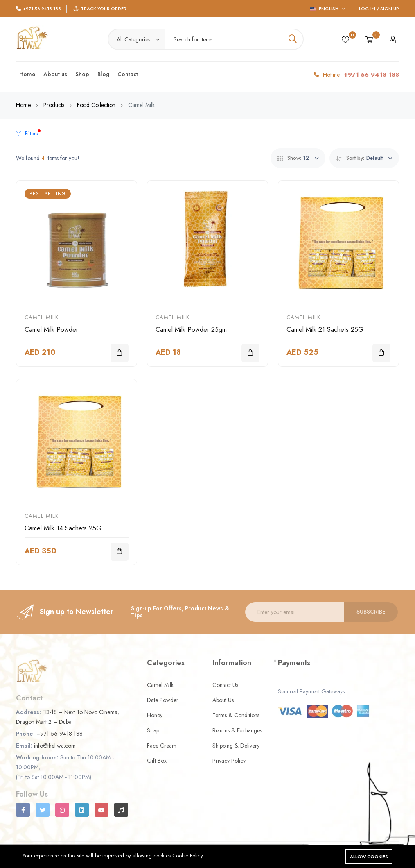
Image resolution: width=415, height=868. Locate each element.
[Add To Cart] (120, 353)
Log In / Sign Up (379, 9)
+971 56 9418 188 (42, 9)
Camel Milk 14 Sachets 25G (63, 528)
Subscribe (371, 612)
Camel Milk (42, 317)
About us (55, 74)
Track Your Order (104, 9)
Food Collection (96, 105)
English (327, 9)
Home (27, 74)
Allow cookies (369, 857)
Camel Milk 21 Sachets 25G (325, 330)
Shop (82, 74)
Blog (103, 74)
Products (54, 105)
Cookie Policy (188, 856)
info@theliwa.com (55, 746)
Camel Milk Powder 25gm (191, 330)
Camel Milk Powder (51, 330)
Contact (128, 74)
